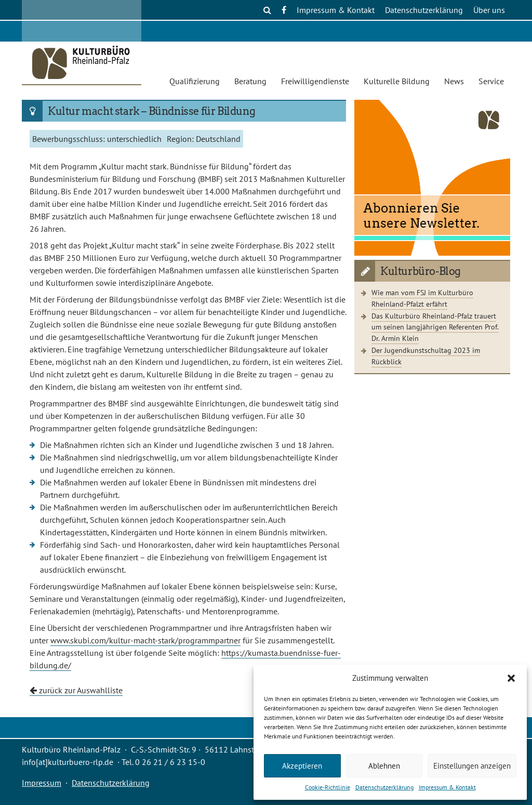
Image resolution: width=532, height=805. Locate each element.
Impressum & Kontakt (447, 787)
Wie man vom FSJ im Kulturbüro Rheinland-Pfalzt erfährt (422, 298)
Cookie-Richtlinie (328, 787)
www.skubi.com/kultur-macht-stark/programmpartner (145, 640)
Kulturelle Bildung (397, 81)
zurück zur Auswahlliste (76, 690)
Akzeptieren (302, 766)
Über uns (489, 10)
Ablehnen (384, 766)
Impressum (42, 783)
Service (491, 81)
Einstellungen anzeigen (472, 766)
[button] (511, 678)
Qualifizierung (195, 81)
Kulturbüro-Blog (421, 271)
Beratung (250, 81)
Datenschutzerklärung (384, 787)
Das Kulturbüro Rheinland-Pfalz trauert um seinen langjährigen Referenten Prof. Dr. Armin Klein (435, 327)
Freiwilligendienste (315, 81)
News (454, 81)
